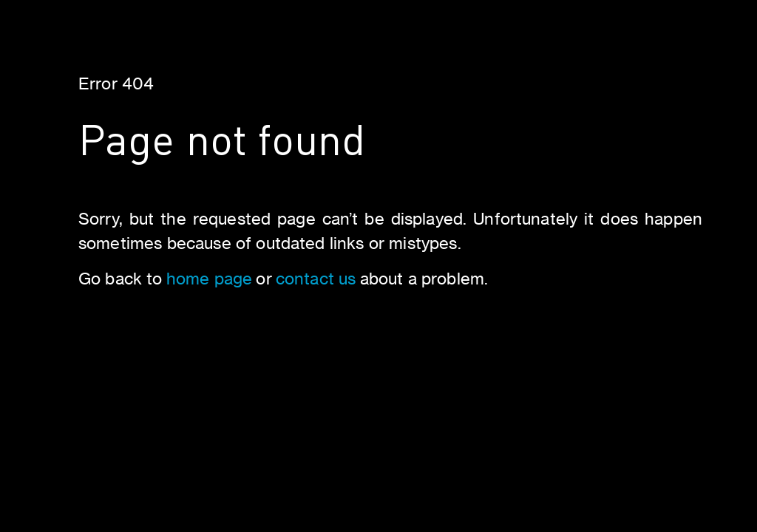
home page (209, 278)
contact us (316, 278)
